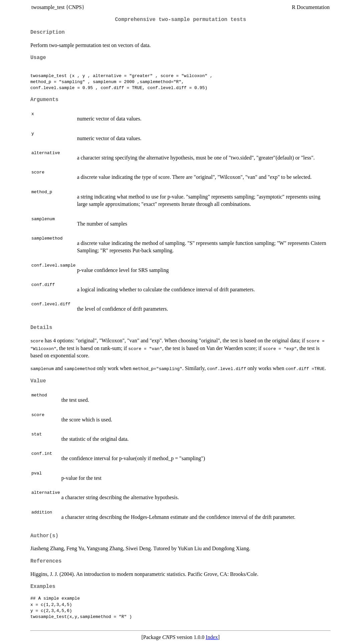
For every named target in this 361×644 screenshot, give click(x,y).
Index (212, 637)
